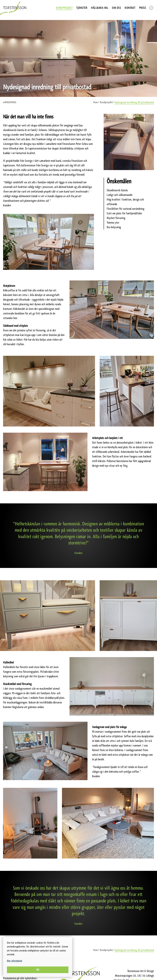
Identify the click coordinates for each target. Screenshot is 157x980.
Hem (95, 102)
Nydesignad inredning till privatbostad (134, 102)
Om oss (116, 8)
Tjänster (82, 8)
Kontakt (130, 8)
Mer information (15, 961)
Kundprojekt (64, 8)
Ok (38, 970)
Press (143, 8)
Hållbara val (100, 8)
